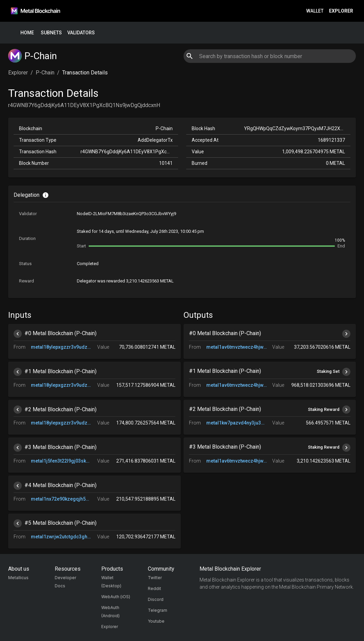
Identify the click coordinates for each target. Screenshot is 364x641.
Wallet (315, 11)
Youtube (156, 621)
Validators (81, 33)
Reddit (154, 588)
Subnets (51, 33)
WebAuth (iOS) (116, 597)
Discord (156, 599)
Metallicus (18, 578)
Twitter (155, 578)
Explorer (341, 11)
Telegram (158, 610)
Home (27, 33)
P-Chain (45, 73)
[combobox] (270, 56)
